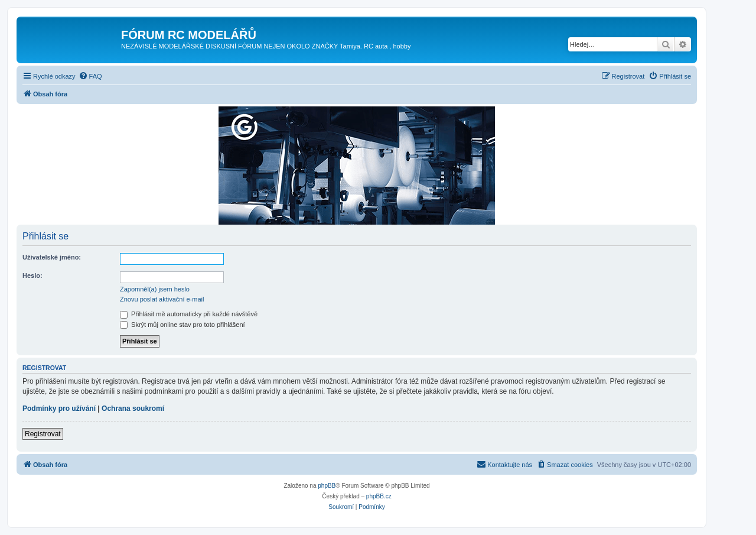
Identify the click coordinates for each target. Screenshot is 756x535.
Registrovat (43, 434)
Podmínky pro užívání (59, 408)
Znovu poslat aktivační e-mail (162, 299)
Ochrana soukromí (133, 408)
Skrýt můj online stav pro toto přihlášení (183, 325)
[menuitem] (90, 76)
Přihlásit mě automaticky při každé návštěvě (189, 314)
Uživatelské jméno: (52, 257)
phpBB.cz (379, 496)
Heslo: (32, 275)
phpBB (327, 486)
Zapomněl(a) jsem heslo (155, 289)
